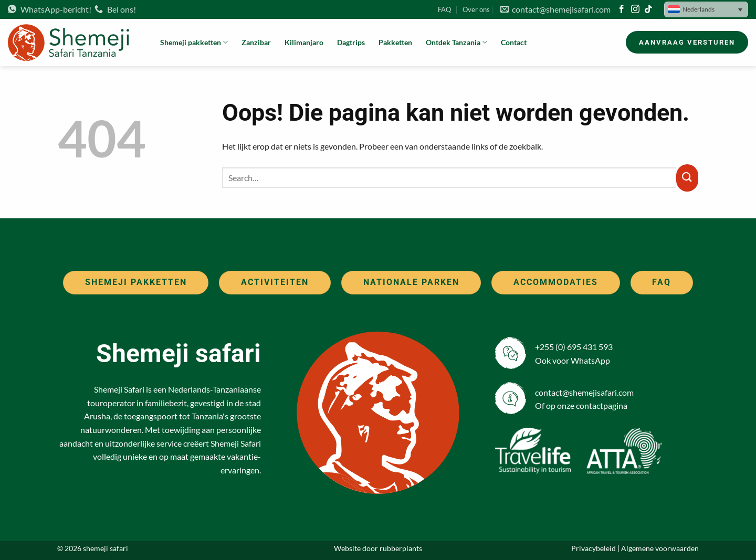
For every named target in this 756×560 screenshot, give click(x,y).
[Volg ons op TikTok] (648, 10)
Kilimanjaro (304, 42)
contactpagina (602, 405)
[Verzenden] (687, 178)
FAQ (444, 9)
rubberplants (401, 548)
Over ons (476, 9)
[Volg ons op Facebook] (622, 10)
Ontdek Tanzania (456, 42)
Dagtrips (351, 42)
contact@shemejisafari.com (555, 9)
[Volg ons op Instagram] (635, 10)
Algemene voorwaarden (660, 548)
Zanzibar (256, 42)
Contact (514, 42)
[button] (706, 9)
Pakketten (395, 42)
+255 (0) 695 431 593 (574, 347)
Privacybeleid (594, 548)
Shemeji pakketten (194, 42)
